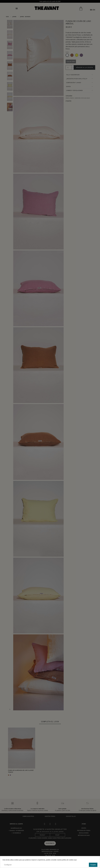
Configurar (8, 865)
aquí (75, 860)
